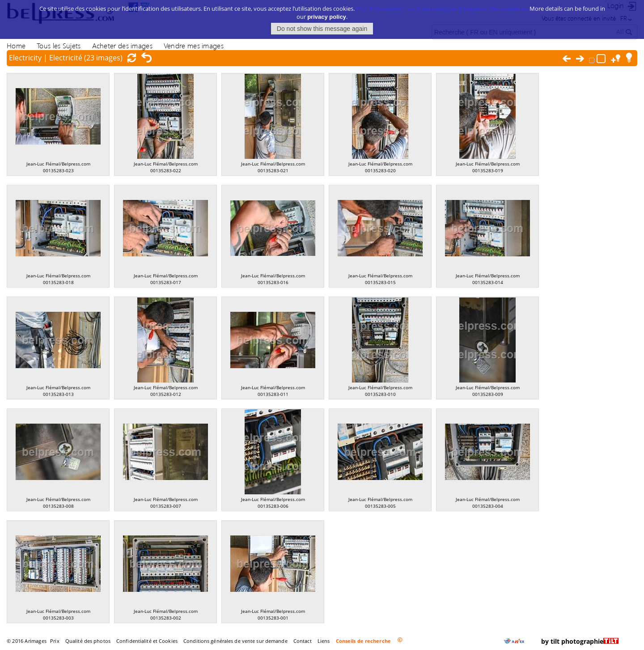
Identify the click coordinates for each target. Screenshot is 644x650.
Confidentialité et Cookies (147, 641)
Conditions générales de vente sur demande (235, 641)
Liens (324, 641)
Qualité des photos (88, 641)
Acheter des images (122, 45)
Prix (55, 641)
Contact (303, 641)
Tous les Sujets (59, 45)
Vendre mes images (194, 45)
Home (16, 45)
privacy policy (327, 11)
